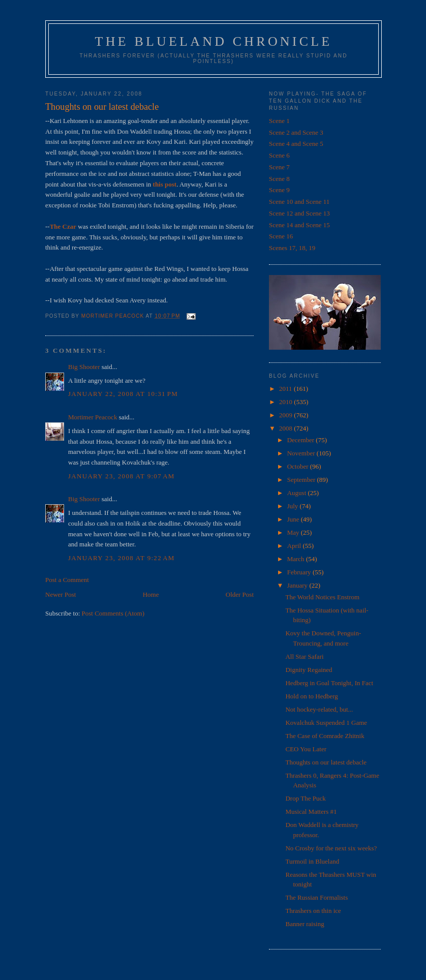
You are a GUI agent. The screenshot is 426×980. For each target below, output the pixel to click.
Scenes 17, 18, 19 (292, 248)
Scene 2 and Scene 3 (296, 132)
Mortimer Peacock (93, 417)
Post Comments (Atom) (113, 613)
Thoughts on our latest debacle (326, 762)
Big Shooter (84, 367)
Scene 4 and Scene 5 (296, 144)
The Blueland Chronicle (214, 41)
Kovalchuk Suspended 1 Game (326, 723)
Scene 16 (281, 236)
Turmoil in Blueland (312, 861)
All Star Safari (304, 656)
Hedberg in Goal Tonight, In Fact (329, 683)
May (294, 532)
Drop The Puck (305, 798)
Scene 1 (279, 121)
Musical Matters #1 (311, 811)
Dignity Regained (309, 670)
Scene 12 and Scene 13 (299, 213)
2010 (286, 402)
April (295, 546)
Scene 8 (279, 179)
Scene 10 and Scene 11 (299, 202)
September (302, 480)
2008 (286, 428)
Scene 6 (279, 155)
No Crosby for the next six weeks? (331, 848)
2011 (286, 389)
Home (151, 594)
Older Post (240, 594)
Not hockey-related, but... (319, 709)
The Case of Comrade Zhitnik (325, 736)
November (302, 453)
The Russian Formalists (316, 897)
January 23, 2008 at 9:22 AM (121, 558)
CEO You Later (306, 749)
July (294, 506)
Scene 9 (279, 190)
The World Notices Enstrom (322, 597)
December (302, 440)
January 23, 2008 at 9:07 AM (121, 476)
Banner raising (305, 924)
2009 (286, 415)
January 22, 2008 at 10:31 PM (123, 394)
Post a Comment (67, 580)
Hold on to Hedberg (311, 696)
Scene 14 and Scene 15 (299, 225)
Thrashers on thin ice (313, 911)
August (298, 493)
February (300, 572)
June (294, 519)
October (299, 466)
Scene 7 (279, 167)
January (298, 585)
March (297, 559)
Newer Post (60, 594)
